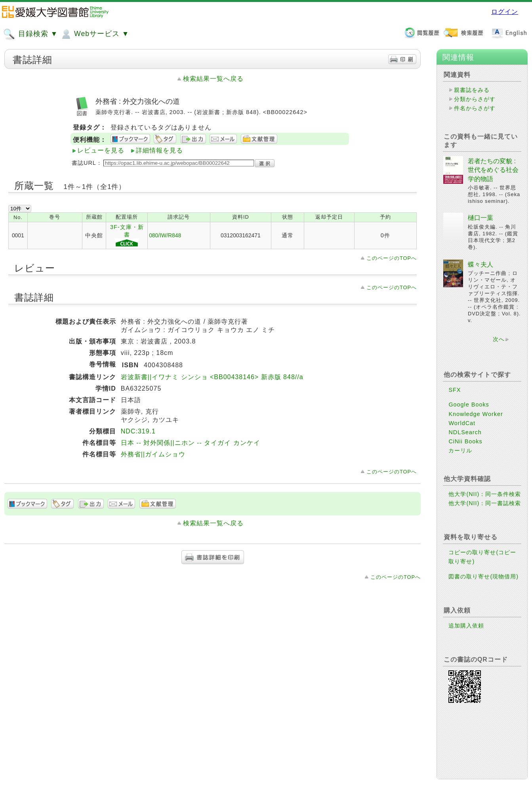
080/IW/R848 (165, 235)
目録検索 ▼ (31, 34)
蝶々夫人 (481, 264)
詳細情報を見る (159, 150)
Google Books (469, 405)
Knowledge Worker (476, 414)
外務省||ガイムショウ (153, 454)
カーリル (460, 450)
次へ (499, 339)
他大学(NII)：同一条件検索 (485, 494)
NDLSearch (465, 432)
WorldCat (462, 423)
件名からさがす (475, 108)
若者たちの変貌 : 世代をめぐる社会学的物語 (493, 170)
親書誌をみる (472, 90)
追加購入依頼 (466, 626)
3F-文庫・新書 (127, 236)
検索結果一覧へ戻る (213, 79)
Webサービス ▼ (94, 34)
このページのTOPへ (392, 258)
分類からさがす (475, 99)
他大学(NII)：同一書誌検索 (485, 503)
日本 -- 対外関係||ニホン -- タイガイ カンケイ (191, 443)
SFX (455, 390)
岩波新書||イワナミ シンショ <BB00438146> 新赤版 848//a (212, 377)
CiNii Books (465, 441)
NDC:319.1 (138, 431)
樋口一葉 (481, 218)
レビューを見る (101, 150)
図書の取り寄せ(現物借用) (483, 576)
